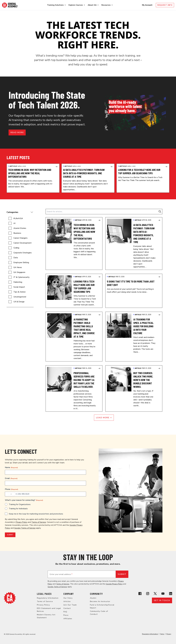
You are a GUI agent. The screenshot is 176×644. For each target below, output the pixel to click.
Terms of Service (39, 522)
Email (11, 478)
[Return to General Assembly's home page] (10, 598)
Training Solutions (55, 5)
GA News (18, 267)
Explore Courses (76, 5)
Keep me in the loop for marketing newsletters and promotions (36, 514)
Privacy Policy (21, 522)
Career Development (22, 243)
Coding (16, 248)
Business (17, 233)
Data (16, 258)
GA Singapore (19, 272)
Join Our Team (70, 605)
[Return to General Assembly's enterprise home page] (10, 5)
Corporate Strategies (23, 253)
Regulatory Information (48, 598)
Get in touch (162, 600)
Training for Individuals (18, 509)
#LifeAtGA (18, 218)
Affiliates (68, 619)
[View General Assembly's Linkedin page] (171, 594)
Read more (17, 132)
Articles (67, 601)
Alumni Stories (20, 228)
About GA (92, 5)
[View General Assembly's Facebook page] (140, 594)
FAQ (65, 612)
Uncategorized (20, 297)
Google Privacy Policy (114, 584)
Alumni (93, 598)
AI (14, 223)
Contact (67, 608)
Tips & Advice (19, 292)
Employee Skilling (21, 262)
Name (11, 467)
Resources (106, 5)
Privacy (169, 634)
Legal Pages (44, 594)
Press (66, 615)
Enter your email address (61, 574)
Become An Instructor (100, 601)
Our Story (68, 598)
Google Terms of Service (25, 528)
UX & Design (19, 302)
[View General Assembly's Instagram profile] (148, 594)
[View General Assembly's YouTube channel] (163, 594)
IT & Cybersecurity (21, 277)
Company (69, 594)
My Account (147, 5)
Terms (162, 634)
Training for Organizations (20, 504)
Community (96, 594)
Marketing (18, 282)
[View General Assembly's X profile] (155, 594)
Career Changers (20, 238)
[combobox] (10, 494)
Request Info (165, 5)
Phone (11, 489)
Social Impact (19, 287)
